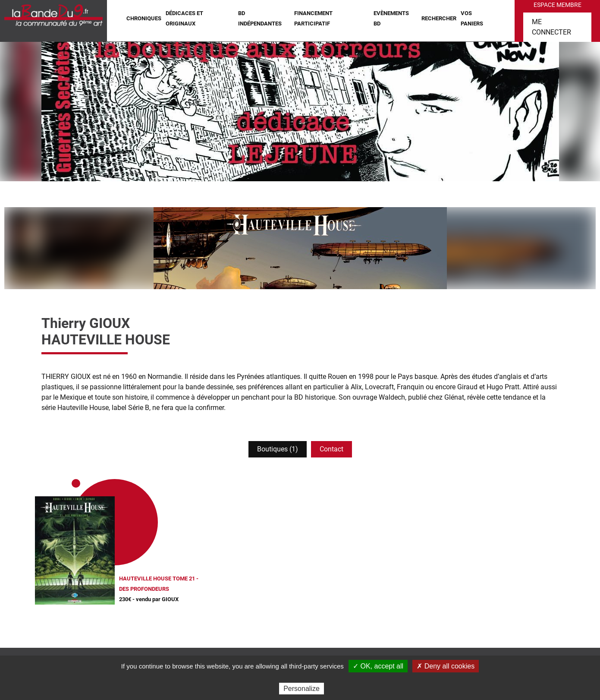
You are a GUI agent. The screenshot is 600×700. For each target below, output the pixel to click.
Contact (331, 449)
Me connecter (551, 27)
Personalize (302, 689)
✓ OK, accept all (378, 666)
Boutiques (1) (278, 449)
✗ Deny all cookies (446, 666)
